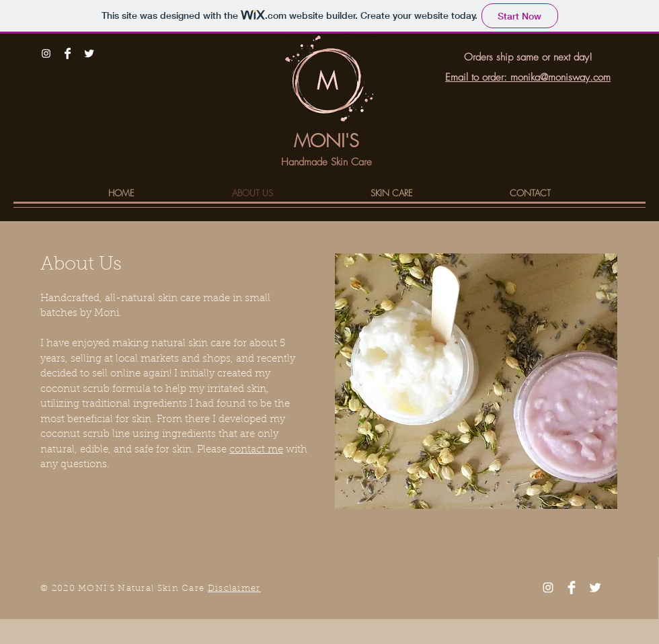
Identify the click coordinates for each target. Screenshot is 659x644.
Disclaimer (234, 589)
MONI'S (326, 141)
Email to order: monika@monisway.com (528, 77)
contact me (256, 450)
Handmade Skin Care (326, 162)
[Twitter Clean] (89, 53)
